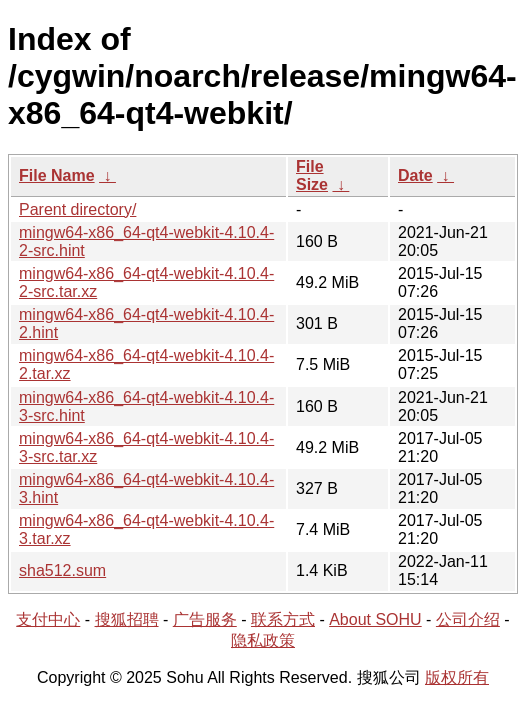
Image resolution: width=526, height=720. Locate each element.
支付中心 (48, 619)
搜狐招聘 (127, 619)
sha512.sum (62, 570)
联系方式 (283, 619)
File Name (57, 175)
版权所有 (457, 677)
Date (415, 175)
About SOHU (375, 619)
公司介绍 (468, 619)
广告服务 (205, 619)
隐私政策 (263, 640)
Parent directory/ (77, 209)
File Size (312, 175)
